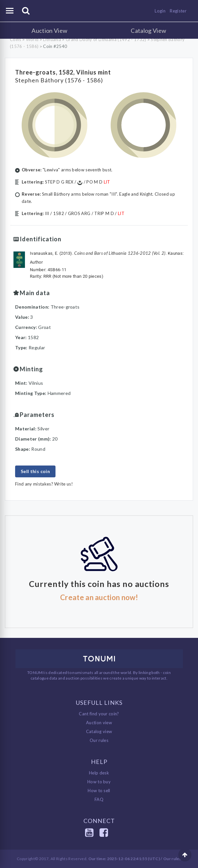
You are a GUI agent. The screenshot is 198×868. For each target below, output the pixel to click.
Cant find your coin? (99, 714)
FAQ (99, 799)
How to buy (99, 782)
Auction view (99, 723)
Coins (16, 39)
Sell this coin (35, 471)
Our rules (99, 740)
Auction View (49, 31)
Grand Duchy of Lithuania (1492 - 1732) (106, 39)
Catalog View (148, 31)
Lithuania (52, 39)
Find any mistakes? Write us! (44, 484)
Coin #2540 (55, 46)
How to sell (99, 791)
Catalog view (99, 731)
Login (160, 11)
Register (178, 11)
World (32, 39)
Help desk (99, 773)
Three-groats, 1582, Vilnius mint (63, 72)
